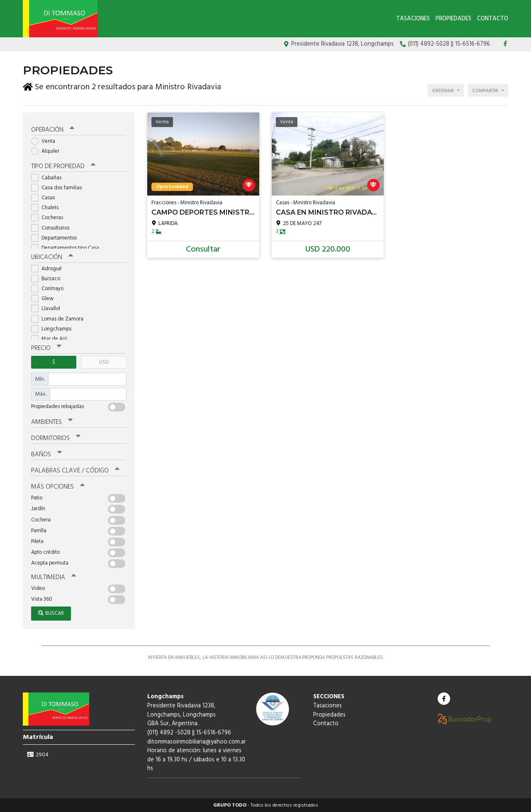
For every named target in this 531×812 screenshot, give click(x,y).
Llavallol (48, 308)
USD (104, 362)
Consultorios (53, 228)
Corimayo (50, 288)
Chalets (47, 207)
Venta (46, 141)
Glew (45, 298)
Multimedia (54, 577)
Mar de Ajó (52, 339)
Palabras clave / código (75, 470)
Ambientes (52, 422)
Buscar (51, 613)
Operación (53, 130)
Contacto (493, 19)
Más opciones (58, 487)
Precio (46, 348)
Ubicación (52, 257)
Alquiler (48, 151)
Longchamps (54, 329)
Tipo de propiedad (63, 166)
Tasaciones (413, 19)
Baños (46, 454)
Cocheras (50, 217)
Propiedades (453, 19)
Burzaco (48, 278)
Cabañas (49, 177)
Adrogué (49, 268)
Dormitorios (56, 438)
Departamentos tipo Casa (68, 248)
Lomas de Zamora (60, 319)
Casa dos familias (59, 187)
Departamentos (57, 238)
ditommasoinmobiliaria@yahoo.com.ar (197, 741)
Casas (46, 197)
